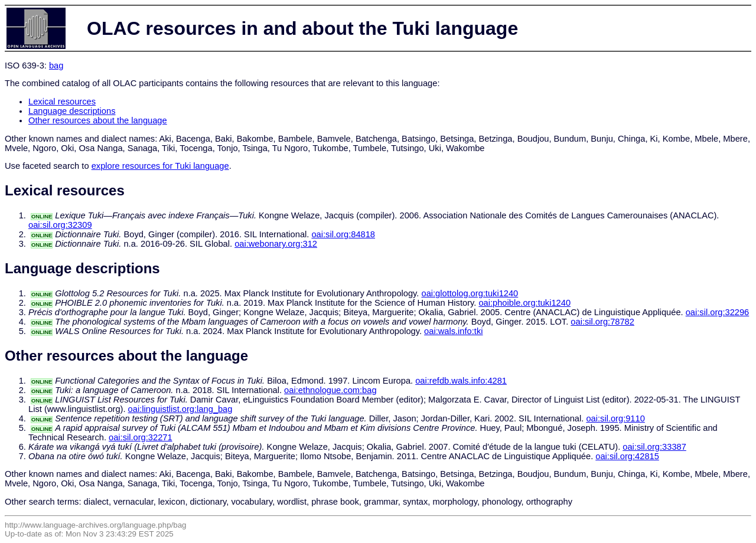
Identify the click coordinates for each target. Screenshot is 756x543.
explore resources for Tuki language (160, 166)
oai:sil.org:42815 (627, 456)
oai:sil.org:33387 (654, 447)
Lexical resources (62, 102)
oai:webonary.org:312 (276, 244)
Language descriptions (72, 111)
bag (56, 66)
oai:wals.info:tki (453, 331)
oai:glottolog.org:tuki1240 (470, 293)
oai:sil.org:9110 (615, 418)
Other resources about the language (98, 120)
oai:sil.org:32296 (718, 312)
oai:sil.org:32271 (141, 437)
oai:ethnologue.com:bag (330, 390)
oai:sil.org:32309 (60, 225)
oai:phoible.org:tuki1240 (524, 303)
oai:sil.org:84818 (343, 234)
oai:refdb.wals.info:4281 (461, 381)
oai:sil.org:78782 (602, 322)
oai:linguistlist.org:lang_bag (180, 409)
